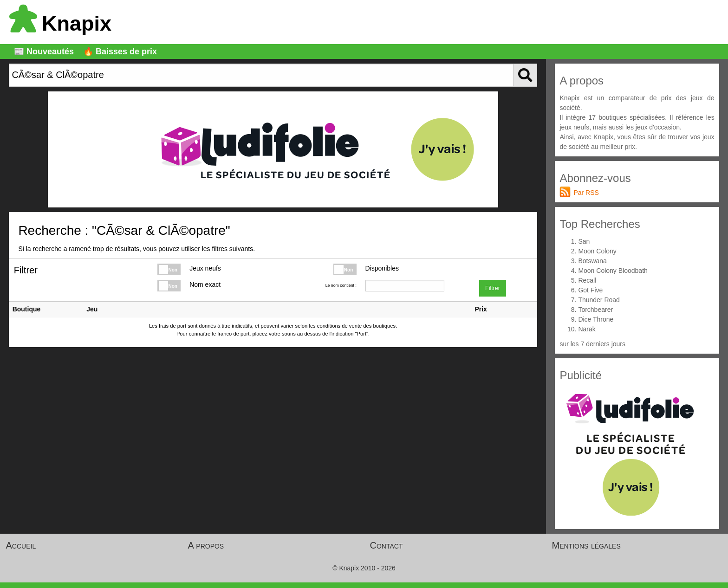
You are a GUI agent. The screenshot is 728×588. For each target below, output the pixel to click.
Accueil (21, 545)
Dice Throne (596, 319)
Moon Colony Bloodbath (613, 271)
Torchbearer (595, 310)
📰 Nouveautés (44, 52)
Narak (587, 329)
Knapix (60, 23)
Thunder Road (599, 300)
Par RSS (586, 193)
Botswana (592, 261)
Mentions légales (586, 545)
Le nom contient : (341, 285)
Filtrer (493, 288)
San (584, 241)
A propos (206, 545)
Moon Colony (597, 251)
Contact (387, 545)
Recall (587, 280)
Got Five (590, 290)
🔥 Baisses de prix (120, 52)
